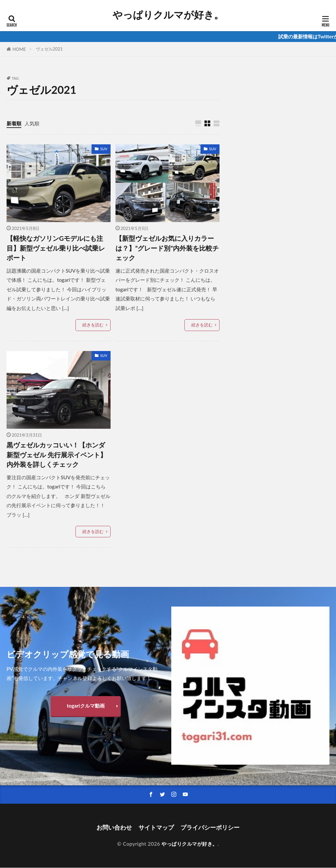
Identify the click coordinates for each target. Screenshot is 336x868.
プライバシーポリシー (210, 828)
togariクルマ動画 (85, 706)
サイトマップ (156, 828)
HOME (19, 49)
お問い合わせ (114, 828)
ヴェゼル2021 (49, 49)
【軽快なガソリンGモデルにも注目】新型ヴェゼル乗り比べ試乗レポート (56, 248)
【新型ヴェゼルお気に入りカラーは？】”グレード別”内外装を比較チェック (167, 248)
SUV (104, 149)
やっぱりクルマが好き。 (168, 15)
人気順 (32, 123)
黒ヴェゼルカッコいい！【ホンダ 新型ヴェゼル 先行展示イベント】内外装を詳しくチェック (57, 455)
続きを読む (93, 325)
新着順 (14, 123)
